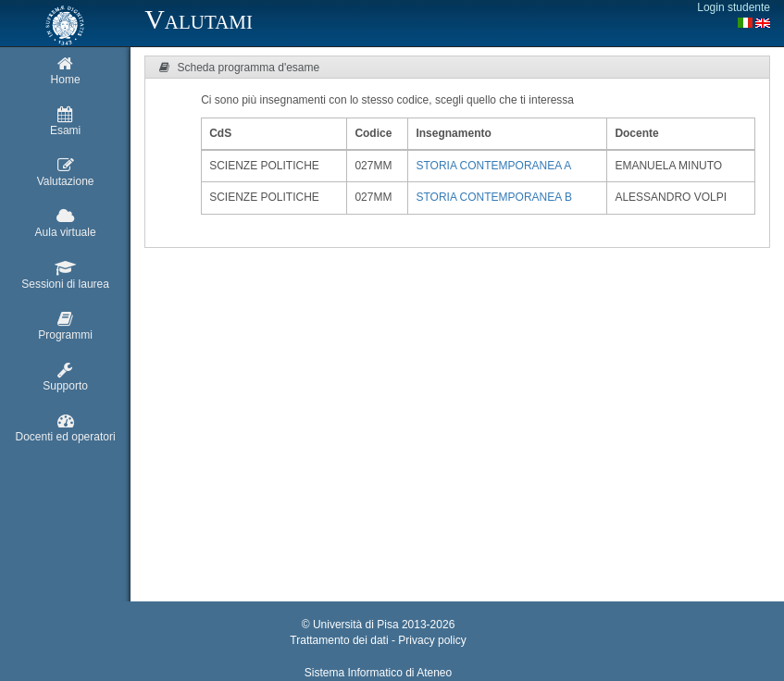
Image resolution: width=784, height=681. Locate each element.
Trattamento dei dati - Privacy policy (378, 640)
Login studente (734, 7)
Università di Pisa (356, 625)
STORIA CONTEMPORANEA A (493, 166)
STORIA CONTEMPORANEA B (493, 197)
